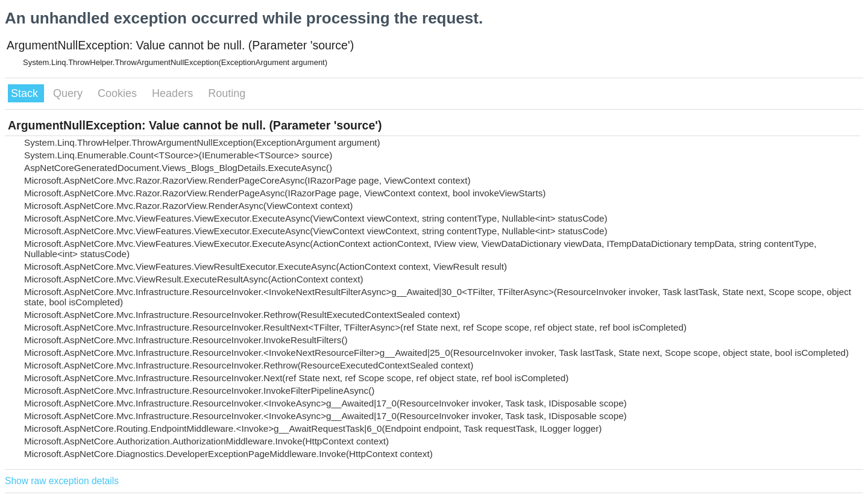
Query (69, 93)
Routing (227, 93)
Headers (174, 93)
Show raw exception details (62, 481)
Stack (26, 93)
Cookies (119, 93)
